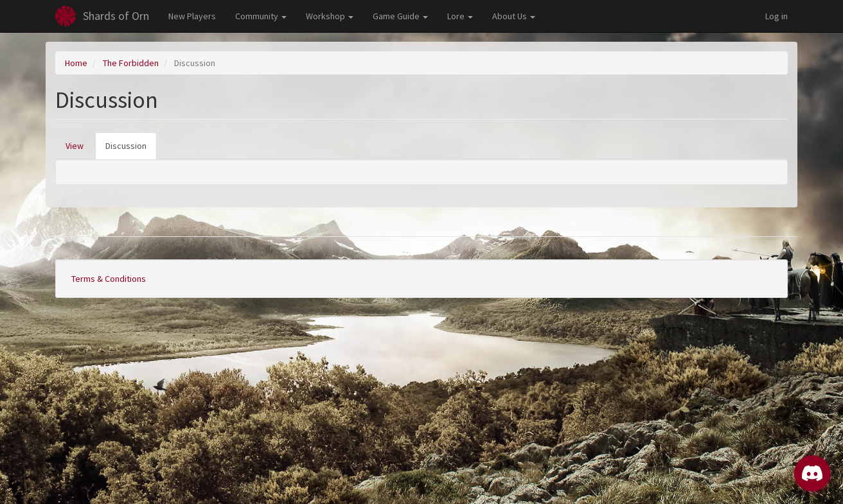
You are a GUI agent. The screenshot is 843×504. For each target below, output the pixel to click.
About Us (514, 16)
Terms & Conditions (109, 279)
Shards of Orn (116, 16)
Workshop (330, 16)
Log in (776, 16)
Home (76, 63)
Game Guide (400, 16)
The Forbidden (131, 63)
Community (261, 16)
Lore (460, 16)
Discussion (131, 149)
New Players (192, 16)
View (75, 146)
